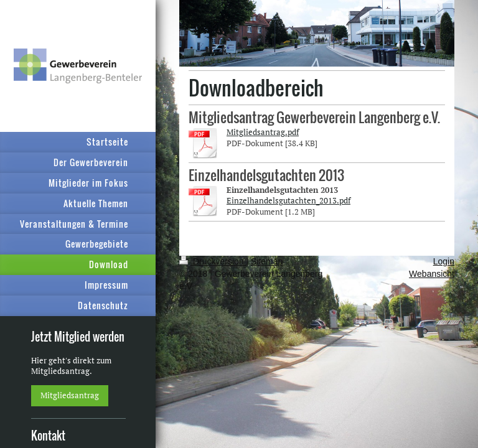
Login (444, 261)
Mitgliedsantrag (70, 395)
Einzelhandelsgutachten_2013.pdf (288, 200)
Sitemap (267, 261)
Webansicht (432, 274)
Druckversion (213, 261)
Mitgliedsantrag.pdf (263, 132)
